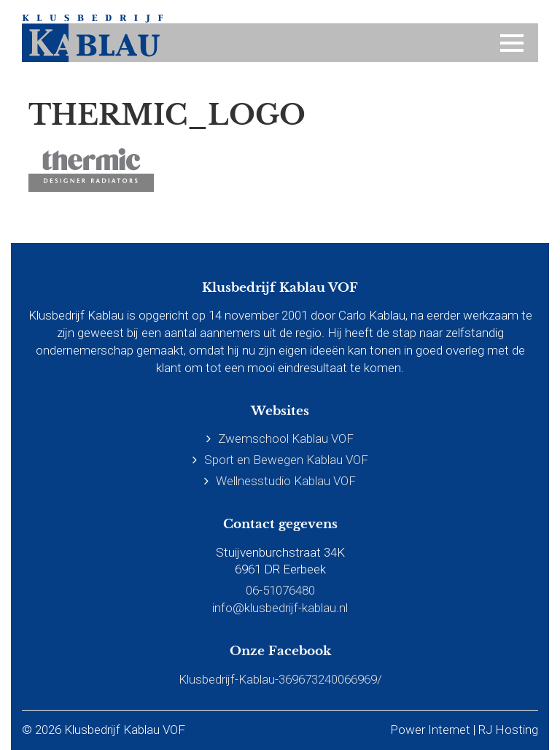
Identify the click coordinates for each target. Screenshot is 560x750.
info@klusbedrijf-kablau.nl (280, 608)
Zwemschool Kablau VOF (286, 438)
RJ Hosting (508, 730)
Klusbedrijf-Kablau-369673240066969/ (280, 679)
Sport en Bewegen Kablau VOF (286, 460)
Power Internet (430, 730)
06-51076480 (280, 590)
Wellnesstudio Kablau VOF (286, 481)
